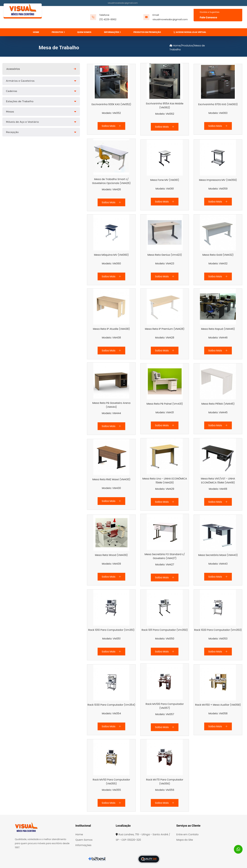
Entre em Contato (188, 835)
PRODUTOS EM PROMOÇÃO (147, 32)
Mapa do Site (185, 840)
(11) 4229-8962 (108, 19)
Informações (83, 845)
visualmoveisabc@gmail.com (123, 3)
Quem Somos (84, 840)
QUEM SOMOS (84, 32)
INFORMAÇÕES (113, 32)
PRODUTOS (58, 32)
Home (175, 46)
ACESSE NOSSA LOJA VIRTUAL (190, 32)
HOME (36, 32)
